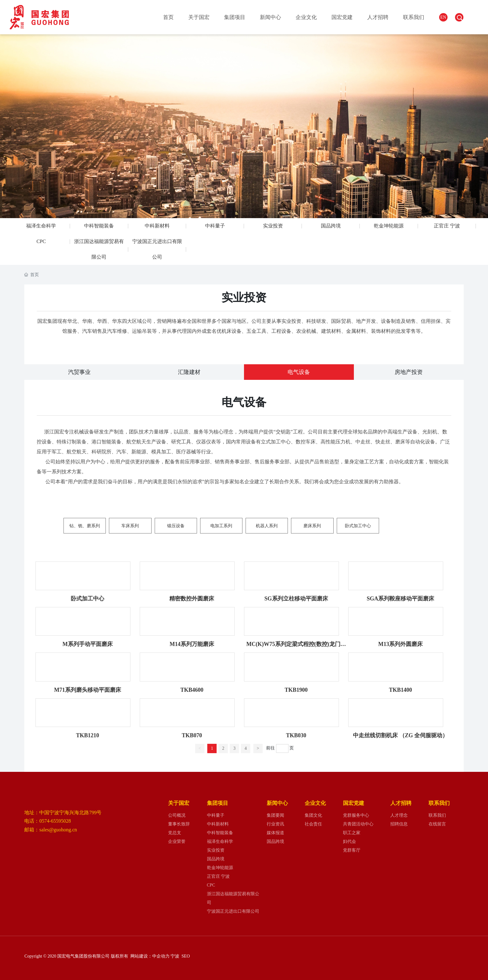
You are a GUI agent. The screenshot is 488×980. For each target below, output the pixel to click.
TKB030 (296, 735)
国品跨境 (331, 226)
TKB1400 (401, 690)
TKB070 (192, 735)
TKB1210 (87, 735)
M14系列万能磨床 (192, 644)
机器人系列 (267, 526)
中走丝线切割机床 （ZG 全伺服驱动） (400, 735)
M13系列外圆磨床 (400, 644)
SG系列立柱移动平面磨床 (296, 599)
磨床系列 (312, 526)
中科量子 (215, 226)
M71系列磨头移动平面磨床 (88, 690)
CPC (41, 241)
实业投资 (273, 226)
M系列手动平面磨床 (88, 644)
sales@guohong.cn (58, 830)
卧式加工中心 (358, 526)
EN (443, 17)
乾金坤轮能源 (389, 226)
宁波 (176, 956)
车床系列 (130, 526)
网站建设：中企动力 (149, 956)
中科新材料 (157, 226)
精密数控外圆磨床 (192, 599)
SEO (185, 956)
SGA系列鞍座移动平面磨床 (400, 599)
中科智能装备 (99, 226)
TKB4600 (192, 690)
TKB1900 (296, 690)
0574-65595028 (55, 821)
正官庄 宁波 (447, 226)
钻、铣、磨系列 (85, 526)
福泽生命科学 (41, 226)
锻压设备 (176, 526)
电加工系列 (221, 526)
